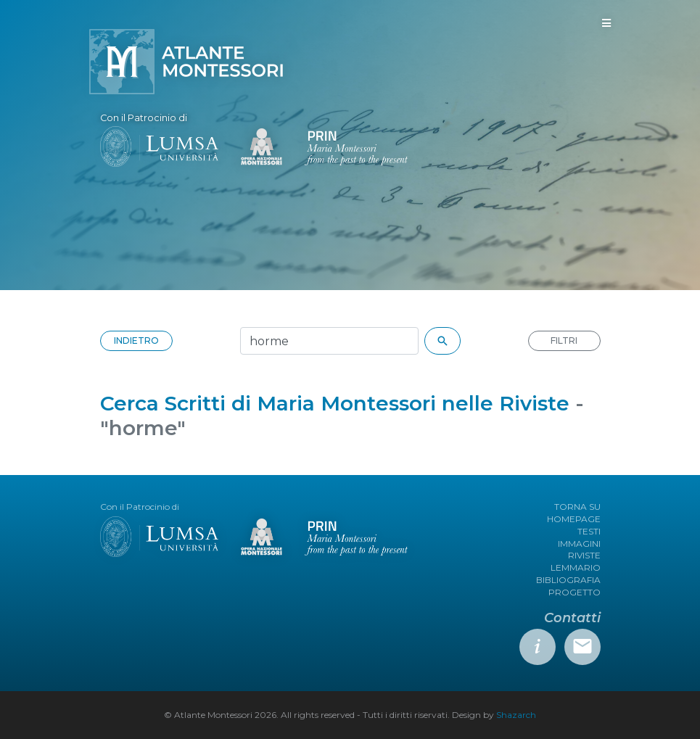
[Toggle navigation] (606, 23)
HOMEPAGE (574, 519)
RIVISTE (584, 555)
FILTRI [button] (564, 340)
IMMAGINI (579, 544)
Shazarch (516, 715)
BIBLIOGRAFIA (568, 580)
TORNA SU (577, 507)
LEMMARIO (576, 567)
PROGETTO (575, 592)
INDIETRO (136, 340)
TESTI (589, 531)
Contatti (572, 618)
